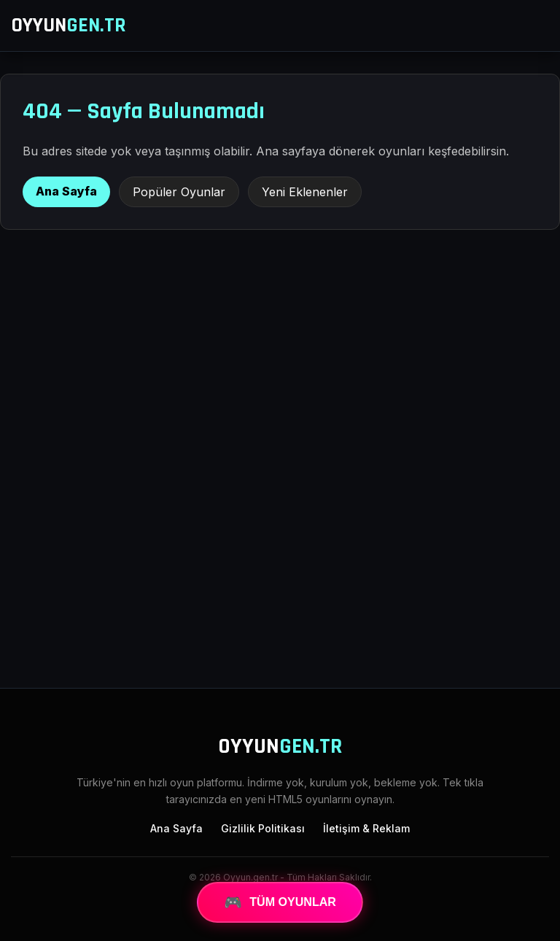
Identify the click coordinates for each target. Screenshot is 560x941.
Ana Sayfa (66, 191)
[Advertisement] (280, 557)
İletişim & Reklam (366, 828)
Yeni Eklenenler (305, 192)
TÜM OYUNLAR (280, 902)
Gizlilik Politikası (263, 828)
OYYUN (69, 26)
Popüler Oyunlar (179, 192)
